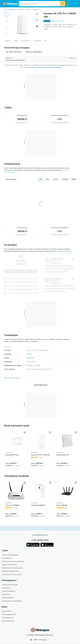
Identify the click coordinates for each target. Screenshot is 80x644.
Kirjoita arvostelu (57, 21)
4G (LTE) (29, 365)
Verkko (29, 10)
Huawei (29, 354)
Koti (5, 10)
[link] (16, 448)
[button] (37, 14)
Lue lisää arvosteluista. (65, 251)
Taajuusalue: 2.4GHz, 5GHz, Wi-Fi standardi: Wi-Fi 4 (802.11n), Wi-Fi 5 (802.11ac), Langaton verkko (60, 27)
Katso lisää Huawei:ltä (12, 378)
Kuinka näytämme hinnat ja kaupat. (50, 67)
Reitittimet (36, 10)
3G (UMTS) (36, 365)
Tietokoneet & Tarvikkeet (17, 10)
